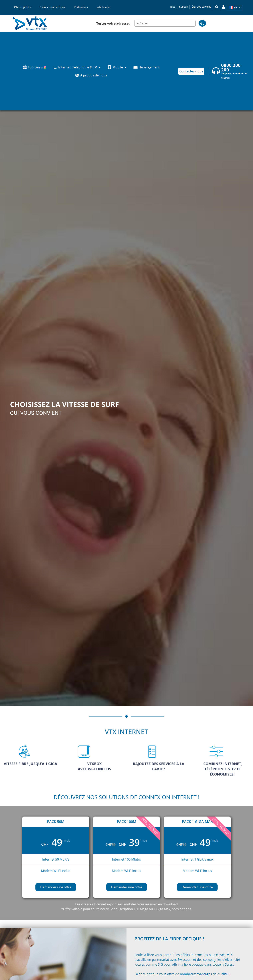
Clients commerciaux (52, 7)
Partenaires (81, 7)
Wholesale (103, 7)
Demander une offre (56, 887)
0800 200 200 (231, 67)
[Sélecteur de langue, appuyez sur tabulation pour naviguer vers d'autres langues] (235, 7)
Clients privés (23, 7)
